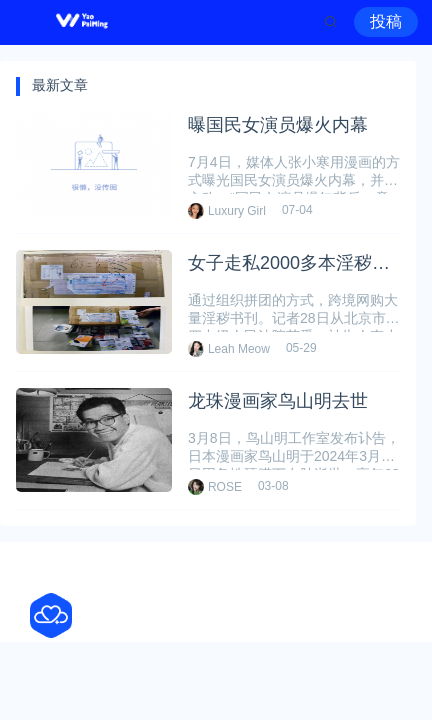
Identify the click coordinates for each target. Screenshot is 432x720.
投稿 (386, 21)
